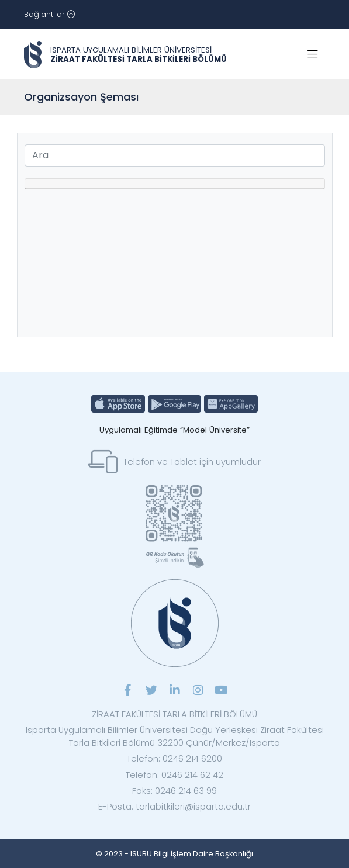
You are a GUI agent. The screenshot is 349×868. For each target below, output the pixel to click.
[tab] (175, 184)
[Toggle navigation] (49, 15)
